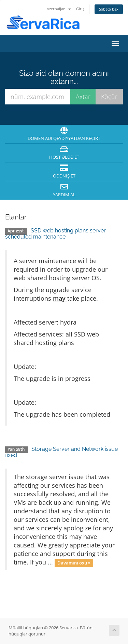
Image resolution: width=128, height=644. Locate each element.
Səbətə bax (109, 9)
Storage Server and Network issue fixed (61, 452)
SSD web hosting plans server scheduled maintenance (55, 234)
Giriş (80, 9)
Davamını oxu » (74, 563)
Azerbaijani (59, 9)
